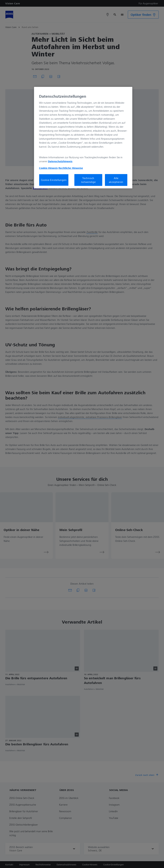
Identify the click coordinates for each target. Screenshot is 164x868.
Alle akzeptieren (116, 180)
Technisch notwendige (88, 180)
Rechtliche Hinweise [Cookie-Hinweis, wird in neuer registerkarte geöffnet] (71, 168)
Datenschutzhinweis (60, 161)
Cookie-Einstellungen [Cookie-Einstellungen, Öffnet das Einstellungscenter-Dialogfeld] (54, 180)
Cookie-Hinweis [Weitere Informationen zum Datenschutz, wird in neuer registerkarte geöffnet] (48, 168)
